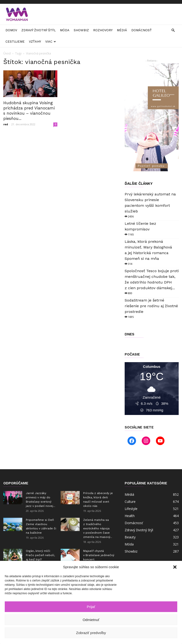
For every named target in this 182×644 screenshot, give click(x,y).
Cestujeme (15, 42)
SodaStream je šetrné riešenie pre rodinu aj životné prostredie (151, 306)
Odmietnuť (91, 620)
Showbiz (81, 30)
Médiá (122, 30)
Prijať (91, 607)
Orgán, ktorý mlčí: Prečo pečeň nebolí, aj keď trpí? (40, 555)
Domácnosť (141, 30)
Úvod (7, 53)
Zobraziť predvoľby (91, 633)
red (6, 124)
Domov (11, 30)
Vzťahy (35, 42)
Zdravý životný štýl (39, 30)
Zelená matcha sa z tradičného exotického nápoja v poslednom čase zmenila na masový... (98, 528)
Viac (51, 42)
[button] (175, 567)
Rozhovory (103, 30)
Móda (65, 30)
